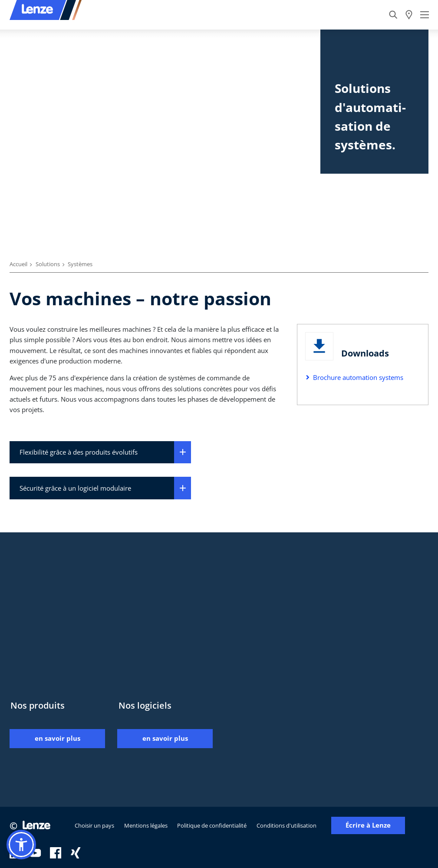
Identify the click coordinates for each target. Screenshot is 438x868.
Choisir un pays (94, 825)
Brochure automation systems (358, 377)
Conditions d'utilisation (287, 825)
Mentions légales (146, 825)
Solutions (48, 264)
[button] (21, 845)
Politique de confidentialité (212, 825)
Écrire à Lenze (368, 825)
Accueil (18, 264)
